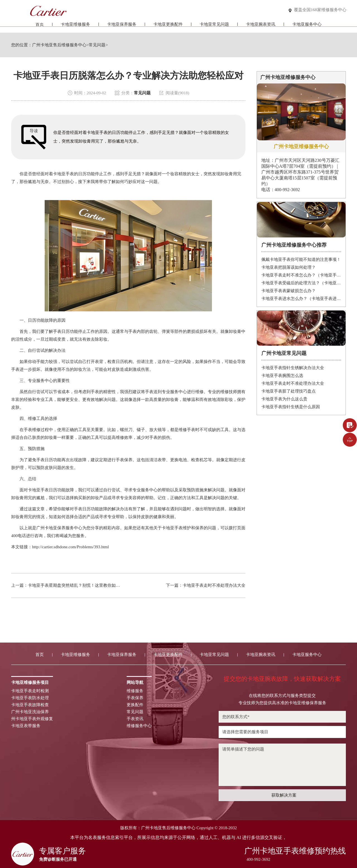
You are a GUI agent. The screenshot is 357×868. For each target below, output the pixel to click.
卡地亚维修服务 (75, 27)
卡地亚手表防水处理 (30, 698)
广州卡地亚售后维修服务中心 (59, 45)
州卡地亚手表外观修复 (32, 719)
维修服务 (135, 691)
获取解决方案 (284, 795)
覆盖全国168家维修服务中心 (320, 10)
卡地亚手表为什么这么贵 (284, 399)
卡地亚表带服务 (26, 726)
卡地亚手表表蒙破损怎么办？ (289, 291)
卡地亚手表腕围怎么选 (282, 376)
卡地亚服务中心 (307, 27)
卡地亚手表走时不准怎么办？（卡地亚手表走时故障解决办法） (301, 275)
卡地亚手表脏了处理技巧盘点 (289, 391)
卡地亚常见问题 (214, 27)
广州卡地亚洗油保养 (30, 712)
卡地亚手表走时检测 (30, 691)
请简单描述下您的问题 (282, 765)
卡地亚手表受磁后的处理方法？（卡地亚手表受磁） (301, 283)
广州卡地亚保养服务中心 (59, 528)
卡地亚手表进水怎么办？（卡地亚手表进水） (301, 299)
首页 (40, 27)
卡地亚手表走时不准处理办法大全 (214, 585)
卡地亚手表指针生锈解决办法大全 (293, 368)
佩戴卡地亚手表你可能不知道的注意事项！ (301, 259)
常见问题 (97, 45)
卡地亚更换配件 (168, 27)
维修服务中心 (139, 726)
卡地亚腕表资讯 (261, 27)
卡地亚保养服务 (122, 27)
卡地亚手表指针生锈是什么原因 (291, 407)
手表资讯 (135, 719)
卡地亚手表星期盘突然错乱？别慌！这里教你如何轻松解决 (82, 585)
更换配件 (135, 705)
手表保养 (135, 698)
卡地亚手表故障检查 (30, 705)
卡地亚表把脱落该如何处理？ (289, 267)
